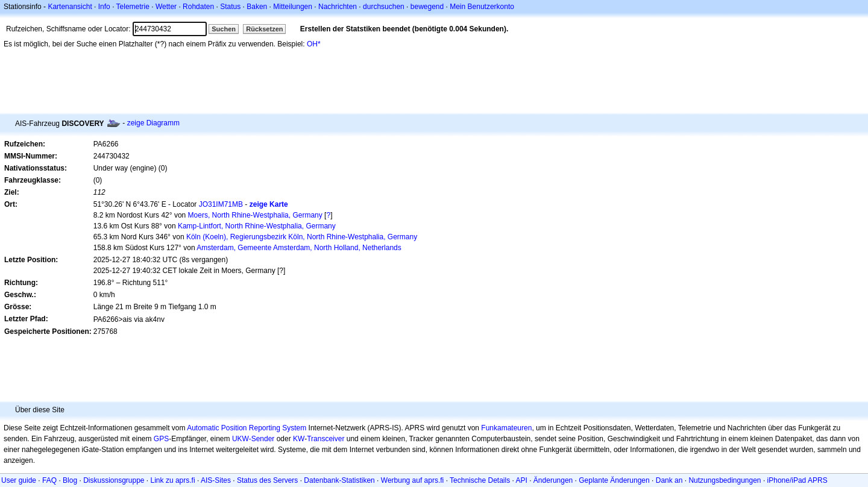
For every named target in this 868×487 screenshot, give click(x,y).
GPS (161, 439)
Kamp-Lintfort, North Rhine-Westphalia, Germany (257, 226)
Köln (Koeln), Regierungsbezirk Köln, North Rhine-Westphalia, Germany (302, 237)
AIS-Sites (216, 480)
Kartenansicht (70, 7)
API (522, 480)
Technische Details (480, 480)
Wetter (166, 7)
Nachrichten (338, 7)
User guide (19, 480)
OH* (314, 44)
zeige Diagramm (153, 123)
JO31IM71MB (221, 204)
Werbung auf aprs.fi (413, 480)
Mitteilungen (293, 7)
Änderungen (553, 480)
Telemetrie (133, 7)
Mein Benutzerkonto (482, 7)
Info (104, 7)
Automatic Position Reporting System (247, 428)
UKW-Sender (253, 439)
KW (299, 439)
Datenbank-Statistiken (339, 480)
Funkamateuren (506, 428)
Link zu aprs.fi (173, 480)
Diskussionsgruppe (114, 480)
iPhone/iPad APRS (797, 480)
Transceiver (325, 439)
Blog (70, 480)
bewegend (427, 7)
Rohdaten (198, 7)
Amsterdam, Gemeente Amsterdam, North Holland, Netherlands (299, 248)
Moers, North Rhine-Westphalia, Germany (255, 215)
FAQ (49, 480)
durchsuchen (384, 7)
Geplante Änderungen (614, 480)
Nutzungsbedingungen (725, 480)
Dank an (669, 480)
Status (230, 7)
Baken (257, 7)
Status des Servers (267, 480)
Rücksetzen (264, 29)
